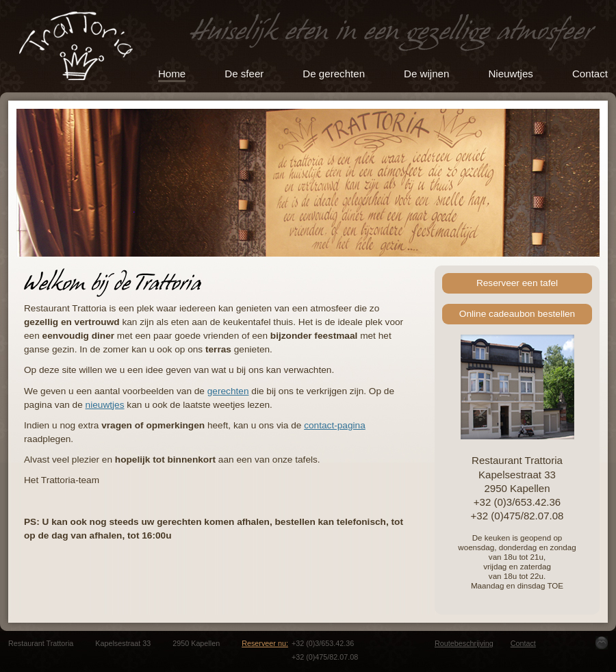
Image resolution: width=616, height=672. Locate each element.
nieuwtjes (105, 405)
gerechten (228, 391)
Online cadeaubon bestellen (517, 314)
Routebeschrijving (464, 643)
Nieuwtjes (511, 74)
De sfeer (244, 74)
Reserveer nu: (265, 643)
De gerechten (334, 74)
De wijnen (426, 74)
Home (172, 74)
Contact (590, 74)
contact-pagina (335, 425)
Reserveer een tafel (517, 283)
